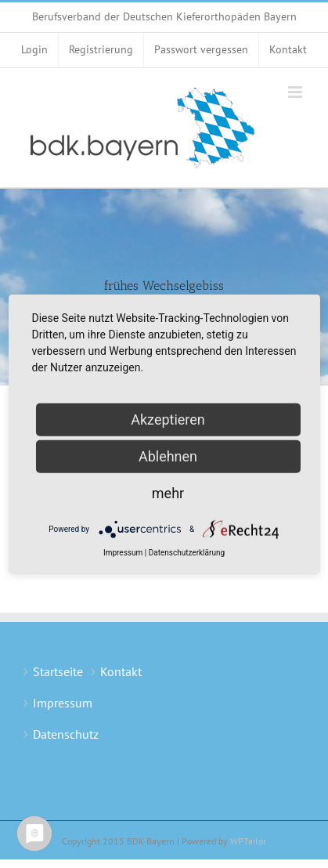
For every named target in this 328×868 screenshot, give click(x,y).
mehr (168, 493)
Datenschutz (66, 734)
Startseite (58, 671)
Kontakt (121, 671)
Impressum (63, 703)
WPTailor (248, 841)
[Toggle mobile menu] (296, 92)
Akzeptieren (168, 420)
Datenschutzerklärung (187, 553)
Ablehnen (168, 456)
